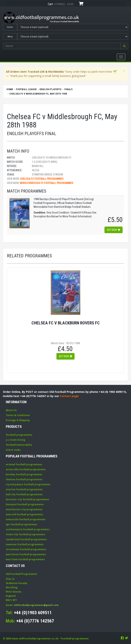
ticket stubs (13, 450)
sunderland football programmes (26, 539)
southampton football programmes (28, 529)
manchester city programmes (24, 509)
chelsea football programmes (24, 479)
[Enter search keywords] (62, 46)
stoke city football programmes (25, 534)
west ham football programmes (25, 559)
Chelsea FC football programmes (42, 179)
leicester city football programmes (27, 499)
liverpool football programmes (25, 504)
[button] (124, 46)
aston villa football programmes (26, 469)
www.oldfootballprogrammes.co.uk (35, 638)
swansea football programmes (25, 544)
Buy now (114, 230)
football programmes (19, 435)
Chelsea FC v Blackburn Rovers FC (66, 323)
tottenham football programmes (26, 549)
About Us (11, 410)
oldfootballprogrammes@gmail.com (36, 605)
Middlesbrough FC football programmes (47, 183)
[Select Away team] (73, 37)
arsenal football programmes (24, 464)
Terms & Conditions (18, 415)
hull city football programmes (24, 494)
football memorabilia (19, 445)
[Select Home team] (73, 27)
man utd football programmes (24, 514)
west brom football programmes (26, 554)
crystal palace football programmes (28, 484)
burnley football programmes (24, 474)
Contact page (69, 396)
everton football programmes (24, 489)
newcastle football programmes (26, 519)
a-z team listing (15, 440)
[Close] (124, 71)
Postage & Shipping (18, 420)
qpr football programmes (21, 524)
